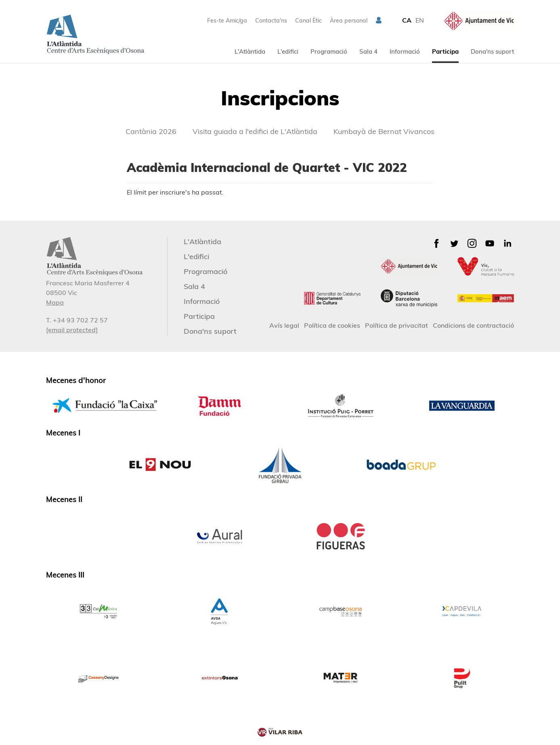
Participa (445, 51)
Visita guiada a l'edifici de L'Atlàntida (255, 131)
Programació (329, 51)
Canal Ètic (308, 21)
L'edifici (288, 51)
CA (407, 20)
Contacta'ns (271, 21)
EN (420, 20)
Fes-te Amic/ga (227, 21)
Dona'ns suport (492, 51)
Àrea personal (349, 21)
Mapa (55, 302)
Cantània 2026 (151, 131)
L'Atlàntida (250, 51)
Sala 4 (368, 51)
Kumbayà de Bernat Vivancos (384, 131)
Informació (405, 51)
